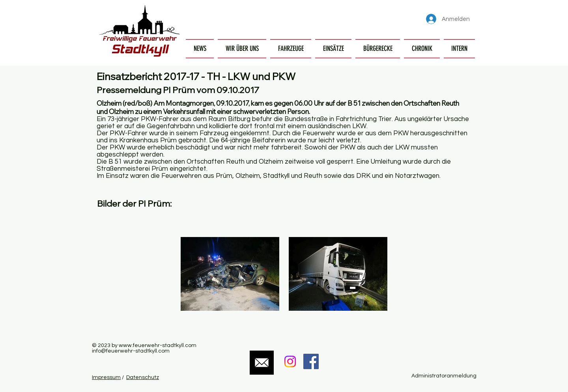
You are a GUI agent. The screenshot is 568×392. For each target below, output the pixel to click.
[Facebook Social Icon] (311, 361)
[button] (242, 49)
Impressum (106, 377)
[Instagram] (290, 361)
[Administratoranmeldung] (444, 376)
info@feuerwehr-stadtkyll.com (131, 351)
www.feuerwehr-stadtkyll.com (158, 345)
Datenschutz (143, 377)
